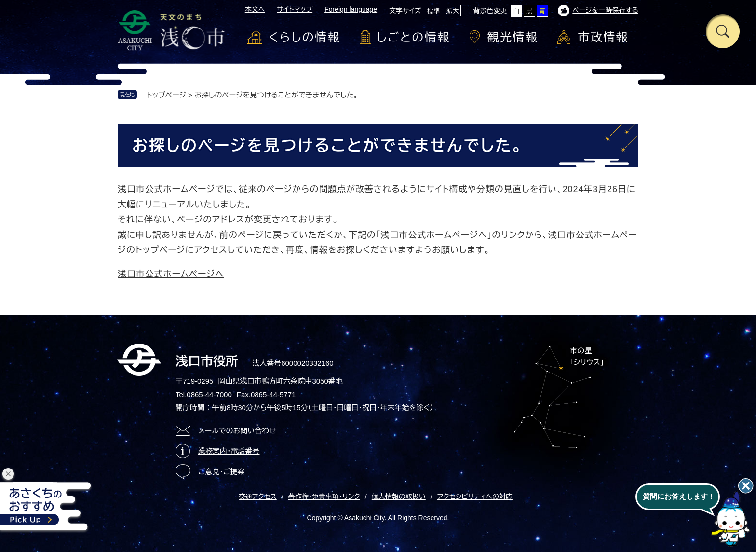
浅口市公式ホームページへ (171, 274)
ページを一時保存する (605, 10)
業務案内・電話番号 (229, 451)
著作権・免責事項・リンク (324, 497)
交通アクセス (258, 497)
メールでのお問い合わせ (237, 431)
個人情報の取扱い (399, 497)
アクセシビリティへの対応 (475, 497)
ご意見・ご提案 (222, 472)
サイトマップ (295, 9)
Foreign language (351, 9)
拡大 (452, 11)
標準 (433, 11)
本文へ (255, 9)
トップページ (166, 95)
